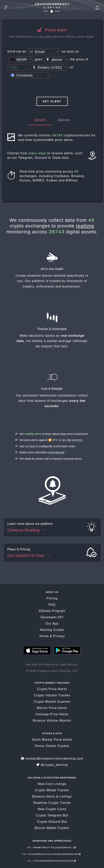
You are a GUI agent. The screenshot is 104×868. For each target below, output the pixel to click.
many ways (38, 153)
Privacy (59, 637)
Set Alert (52, 101)
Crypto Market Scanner (52, 702)
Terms (44, 637)
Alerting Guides (52, 630)
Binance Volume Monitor (52, 721)
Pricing (52, 599)
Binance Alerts (44, 797)
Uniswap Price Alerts (52, 715)
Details (40, 120)
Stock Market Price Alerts (52, 740)
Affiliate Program (52, 611)
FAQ (52, 605)
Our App (52, 624)
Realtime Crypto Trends (52, 803)
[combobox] (44, 52)
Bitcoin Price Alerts (52, 709)
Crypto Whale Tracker (52, 791)
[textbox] (44, 52)
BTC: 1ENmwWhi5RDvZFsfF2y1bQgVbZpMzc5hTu (52, 848)
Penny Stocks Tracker (52, 746)
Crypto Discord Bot (52, 822)
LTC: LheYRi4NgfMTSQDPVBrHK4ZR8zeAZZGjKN (52, 861)
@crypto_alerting (52, 765)
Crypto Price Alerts (52, 690)
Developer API (52, 618)
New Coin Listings (52, 784)
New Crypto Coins (52, 810)
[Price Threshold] (18, 67)
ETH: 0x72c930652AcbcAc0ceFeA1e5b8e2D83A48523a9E (52, 855)
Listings (66, 797)
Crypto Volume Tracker (52, 696)
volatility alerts (33, 434)
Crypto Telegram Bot (52, 816)
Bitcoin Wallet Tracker (52, 829)
